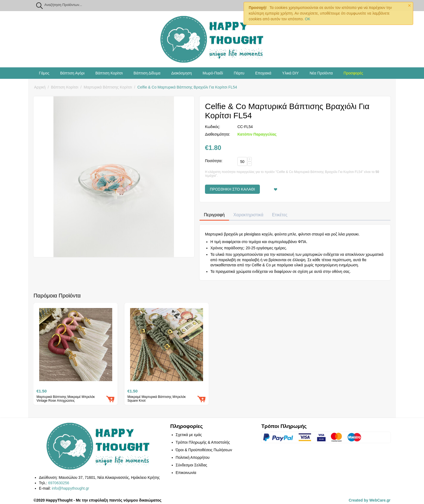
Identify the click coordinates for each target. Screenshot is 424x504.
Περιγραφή (214, 215)
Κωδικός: (213, 127)
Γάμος (44, 73)
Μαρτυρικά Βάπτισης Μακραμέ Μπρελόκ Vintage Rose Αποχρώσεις (66, 399)
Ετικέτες (280, 215)
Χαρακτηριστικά (248, 215)
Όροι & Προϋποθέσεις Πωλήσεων (204, 450)
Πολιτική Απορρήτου (193, 457)
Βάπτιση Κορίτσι (109, 73)
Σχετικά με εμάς (189, 435)
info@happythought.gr (70, 488)
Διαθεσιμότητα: (218, 134)
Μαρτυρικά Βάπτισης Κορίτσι (108, 87)
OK (307, 19)
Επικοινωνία (186, 473)
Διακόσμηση (181, 73)
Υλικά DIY (290, 73)
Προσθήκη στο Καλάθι (232, 189)
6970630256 (59, 483)
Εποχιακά (263, 73)
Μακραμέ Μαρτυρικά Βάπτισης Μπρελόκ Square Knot (157, 399)
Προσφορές (353, 73)
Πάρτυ (239, 73)
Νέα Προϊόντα (321, 73)
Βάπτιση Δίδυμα (147, 73)
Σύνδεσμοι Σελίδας (191, 465)
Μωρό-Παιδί (213, 73)
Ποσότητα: (214, 161)
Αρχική (40, 87)
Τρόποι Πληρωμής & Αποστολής (203, 442)
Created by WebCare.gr (370, 500)
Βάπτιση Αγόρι (72, 73)
